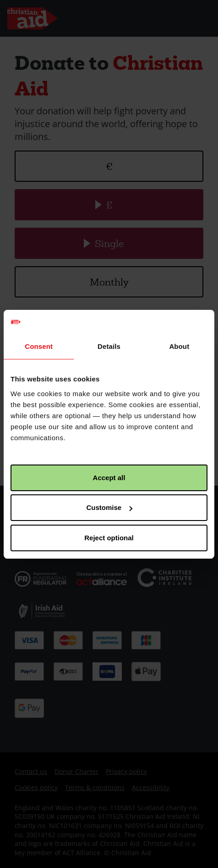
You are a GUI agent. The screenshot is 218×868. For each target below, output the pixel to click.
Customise (109, 507)
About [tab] (179, 346)
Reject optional (109, 538)
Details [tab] (109, 346)
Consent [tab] (39, 346)
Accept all (109, 478)
